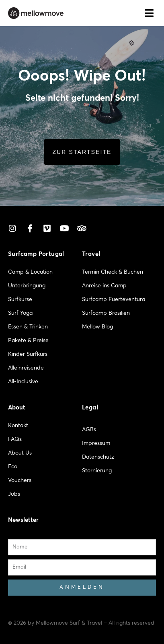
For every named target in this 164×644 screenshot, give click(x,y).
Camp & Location (30, 272)
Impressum (96, 443)
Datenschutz (98, 457)
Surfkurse (20, 299)
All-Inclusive (23, 382)
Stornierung (97, 471)
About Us (20, 453)
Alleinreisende (26, 368)
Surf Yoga (20, 313)
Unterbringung (27, 286)
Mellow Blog (97, 327)
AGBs (89, 430)
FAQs (15, 439)
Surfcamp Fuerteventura (114, 299)
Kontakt (18, 426)
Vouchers (20, 480)
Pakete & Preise (28, 341)
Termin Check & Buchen (113, 272)
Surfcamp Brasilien (106, 313)
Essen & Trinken (28, 327)
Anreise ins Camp (104, 286)
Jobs (14, 494)
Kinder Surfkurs (28, 354)
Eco (13, 467)
